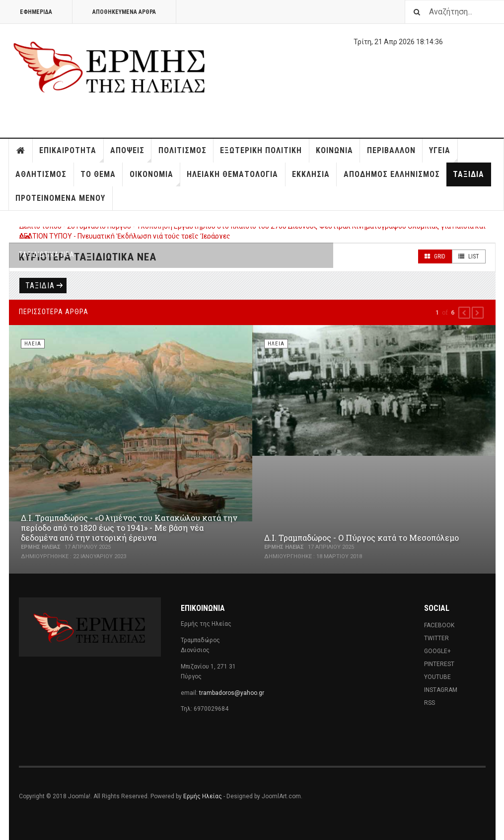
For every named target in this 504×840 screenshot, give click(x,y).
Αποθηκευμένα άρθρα (124, 12)
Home (21, 151)
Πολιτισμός (182, 150)
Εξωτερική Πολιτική (261, 150)
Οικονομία (155, 178)
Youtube (437, 677)
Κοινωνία (334, 150)
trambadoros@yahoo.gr (232, 693)
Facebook (439, 625)
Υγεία (443, 154)
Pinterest (439, 664)
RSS (430, 703)
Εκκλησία (311, 174)
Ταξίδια (468, 174)
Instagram (441, 690)
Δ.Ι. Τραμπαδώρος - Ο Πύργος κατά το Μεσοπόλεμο (361, 538)
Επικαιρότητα (71, 154)
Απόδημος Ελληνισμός (392, 174)
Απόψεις (131, 154)
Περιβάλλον (391, 150)
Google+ (437, 651)
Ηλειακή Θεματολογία (232, 174)
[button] (464, 313)
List (469, 256)
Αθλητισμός (41, 174)
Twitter (436, 638)
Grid (435, 256)
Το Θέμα (98, 174)
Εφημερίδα (36, 12)
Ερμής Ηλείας (203, 796)
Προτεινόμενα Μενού (60, 198)
